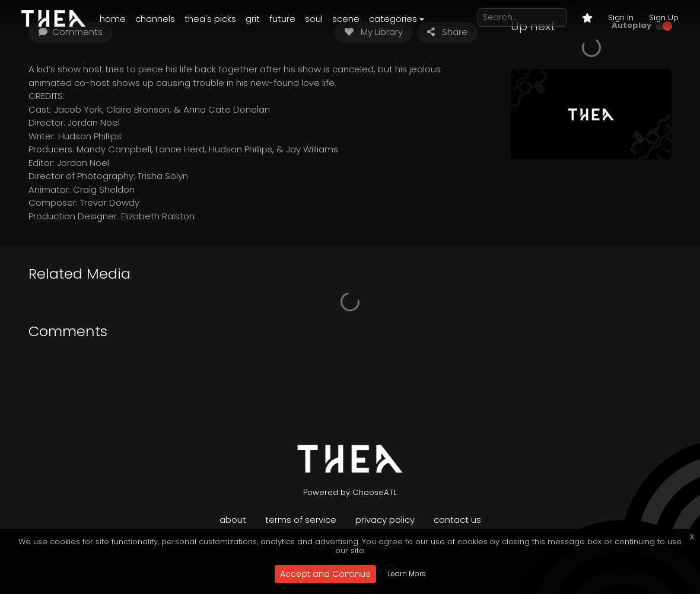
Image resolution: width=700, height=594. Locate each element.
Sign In (621, 17)
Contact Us (457, 520)
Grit (253, 19)
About (233, 520)
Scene (346, 19)
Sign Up (664, 17)
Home (113, 19)
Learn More (407, 574)
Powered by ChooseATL (350, 492)
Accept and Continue (325, 574)
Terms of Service (301, 520)
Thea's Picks (210, 19)
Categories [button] (393, 19)
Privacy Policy (385, 520)
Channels (155, 19)
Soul (314, 19)
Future (282, 19)
